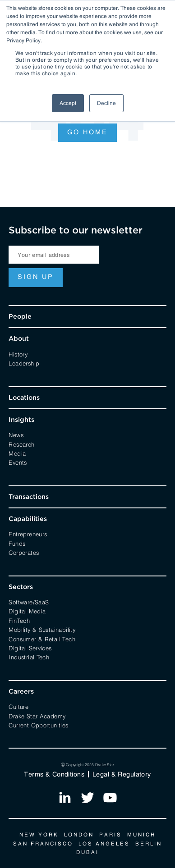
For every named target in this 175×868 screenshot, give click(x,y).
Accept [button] (68, 103)
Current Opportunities (38, 725)
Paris (111, 835)
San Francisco (43, 844)
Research (21, 444)
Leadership (24, 363)
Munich (141, 835)
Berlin (149, 844)
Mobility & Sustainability (42, 629)
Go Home (87, 132)
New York (39, 835)
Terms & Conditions (54, 774)
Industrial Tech (29, 657)
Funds (17, 543)
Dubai (87, 852)
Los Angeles (104, 844)
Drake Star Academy (37, 716)
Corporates (24, 552)
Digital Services (30, 648)
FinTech (19, 620)
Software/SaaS (29, 602)
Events (18, 462)
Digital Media (27, 611)
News (16, 434)
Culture (18, 706)
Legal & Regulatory (122, 774)
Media (17, 453)
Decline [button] (106, 103)
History (18, 354)
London (79, 835)
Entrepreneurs (28, 534)
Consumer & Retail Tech (42, 639)
